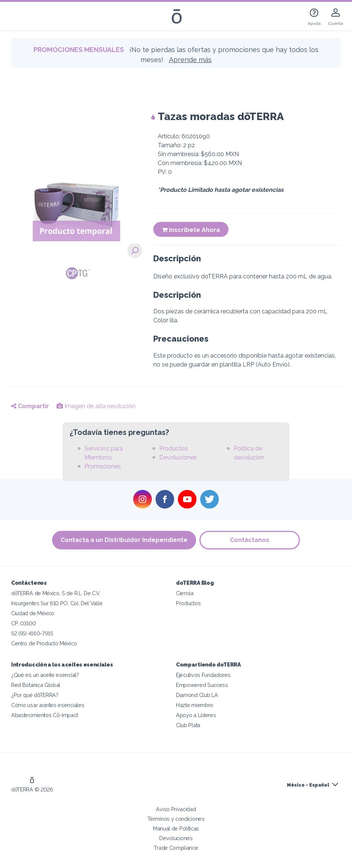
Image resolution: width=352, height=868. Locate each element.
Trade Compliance (176, 848)
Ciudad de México (33, 613)
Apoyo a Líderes (196, 715)
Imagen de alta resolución (96, 406)
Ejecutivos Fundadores (203, 675)
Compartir (30, 406)
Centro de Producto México (44, 643)
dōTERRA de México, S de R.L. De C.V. (56, 593)
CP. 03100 (23, 623)
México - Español (308, 785)
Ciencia (185, 593)
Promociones (103, 466)
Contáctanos (250, 540)
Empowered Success (202, 685)
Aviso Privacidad (176, 809)
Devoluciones (178, 457)
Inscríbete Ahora (191, 230)
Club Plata (188, 725)
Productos (174, 448)
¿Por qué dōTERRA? (35, 695)
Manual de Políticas (176, 828)
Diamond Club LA (197, 695)
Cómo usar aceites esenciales (48, 705)
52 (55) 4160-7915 (32, 633)
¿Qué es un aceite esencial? (45, 675)
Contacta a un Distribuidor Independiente (124, 540)
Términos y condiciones (176, 819)
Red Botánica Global (36, 685)
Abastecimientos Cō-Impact (44, 715)
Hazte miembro (195, 705)
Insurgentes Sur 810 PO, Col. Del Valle (57, 603)
